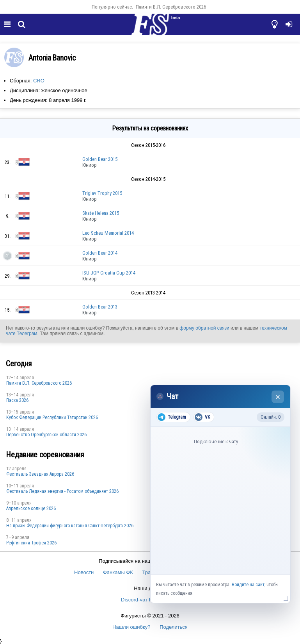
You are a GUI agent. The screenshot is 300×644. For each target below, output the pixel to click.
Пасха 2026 (17, 400)
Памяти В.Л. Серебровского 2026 (171, 7)
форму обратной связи (204, 328)
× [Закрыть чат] (278, 397)
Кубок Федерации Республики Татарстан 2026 (52, 417)
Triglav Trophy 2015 (102, 193)
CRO (39, 81)
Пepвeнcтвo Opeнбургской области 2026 (46, 435)
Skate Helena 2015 (101, 213)
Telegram (172, 417)
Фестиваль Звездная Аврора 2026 (40, 474)
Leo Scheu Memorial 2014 (108, 233)
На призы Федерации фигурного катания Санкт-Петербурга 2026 (70, 526)
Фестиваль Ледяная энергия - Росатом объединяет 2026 (62, 491)
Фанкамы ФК (118, 572)
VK (202, 417)
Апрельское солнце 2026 (31, 508)
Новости (84, 572)
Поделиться (174, 627)
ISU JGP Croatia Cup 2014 (109, 273)
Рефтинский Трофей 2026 (31, 543)
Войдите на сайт (248, 585)
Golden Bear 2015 (100, 159)
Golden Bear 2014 (100, 253)
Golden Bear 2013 (100, 307)
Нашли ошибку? (131, 627)
